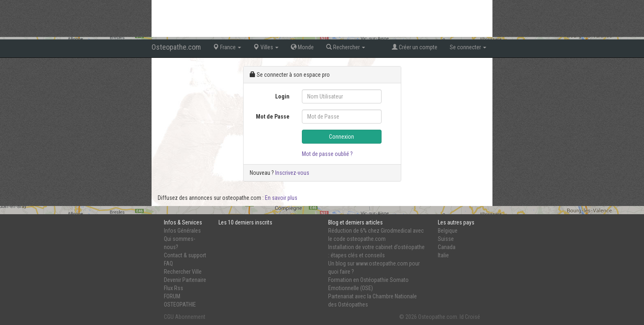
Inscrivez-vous (292, 173)
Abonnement (190, 317)
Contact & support (185, 255)
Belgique (448, 231)
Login (282, 96)
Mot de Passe (273, 117)
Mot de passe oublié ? (327, 154)
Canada (447, 247)
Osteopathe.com (176, 47)
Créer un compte (415, 47)
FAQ (168, 263)
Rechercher (346, 47)
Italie (443, 255)
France (227, 47)
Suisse (446, 239)
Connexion (342, 137)
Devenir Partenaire (185, 280)
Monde (302, 47)
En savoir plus (281, 198)
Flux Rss (174, 288)
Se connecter (468, 47)
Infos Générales (182, 231)
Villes (266, 47)
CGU (169, 317)
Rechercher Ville (183, 272)
